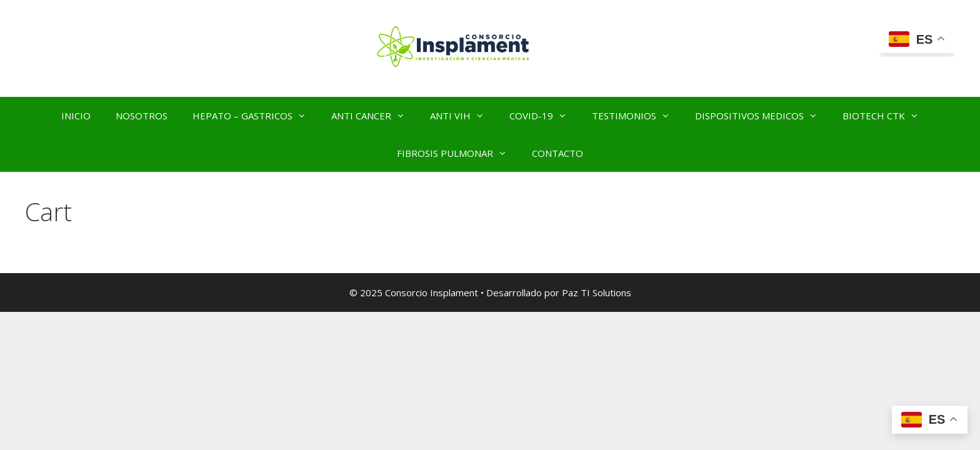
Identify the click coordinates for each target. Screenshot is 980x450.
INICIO (76, 116)
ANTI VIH (463, 116)
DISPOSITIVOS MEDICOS (762, 116)
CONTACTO (557, 153)
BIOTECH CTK (887, 116)
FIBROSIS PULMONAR (458, 153)
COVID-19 (544, 116)
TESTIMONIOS (637, 116)
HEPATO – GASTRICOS (256, 116)
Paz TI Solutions (597, 292)
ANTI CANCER (374, 116)
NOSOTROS (142, 116)
